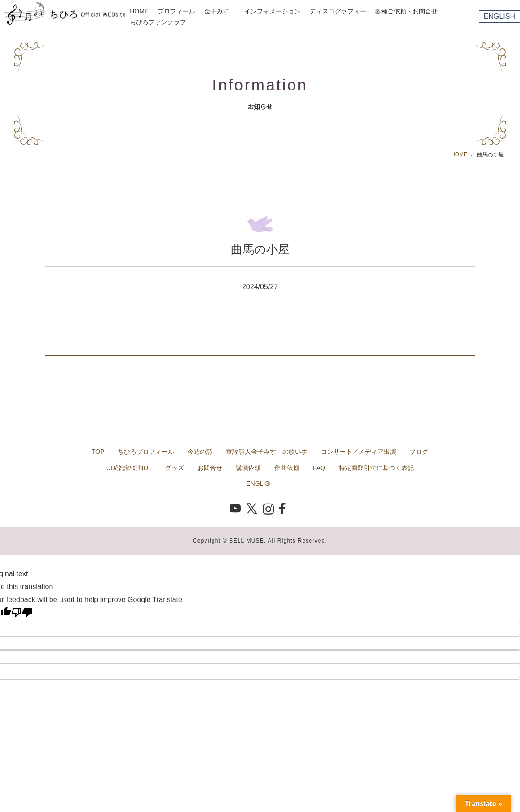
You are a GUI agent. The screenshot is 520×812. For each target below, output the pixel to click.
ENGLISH (499, 16)
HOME (139, 11)
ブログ (419, 452)
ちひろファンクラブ (158, 22)
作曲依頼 (287, 468)
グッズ (175, 468)
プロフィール (176, 11)
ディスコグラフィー (338, 11)
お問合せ (210, 468)
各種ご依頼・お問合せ (406, 11)
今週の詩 (200, 452)
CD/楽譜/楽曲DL (129, 468)
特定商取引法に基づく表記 (376, 468)
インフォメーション (273, 11)
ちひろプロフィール (146, 452)
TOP (98, 452)
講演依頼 (248, 468)
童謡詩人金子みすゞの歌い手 (267, 452)
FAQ (319, 468)
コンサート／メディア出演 (358, 452)
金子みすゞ (220, 11)
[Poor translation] (22, 612)
